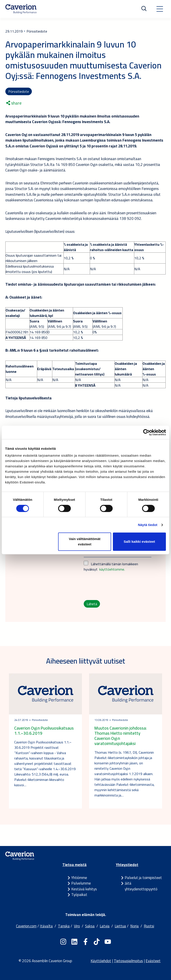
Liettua (120, 926)
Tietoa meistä (74, 865)
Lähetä (92, 604)
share (14, 103)
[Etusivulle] (21, 9)
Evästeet (153, 961)
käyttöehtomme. (112, 569)
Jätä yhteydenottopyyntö (141, 886)
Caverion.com (26, 926)
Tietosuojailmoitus (128, 961)
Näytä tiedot (148, 525)
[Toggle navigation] (160, 9)
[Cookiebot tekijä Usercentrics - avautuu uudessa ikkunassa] (146, 432)
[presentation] (118, 586)
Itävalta (46, 926)
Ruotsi (149, 926)
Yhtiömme (79, 878)
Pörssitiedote (19, 91)
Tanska (64, 926)
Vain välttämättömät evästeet (85, 542)
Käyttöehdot (101, 961)
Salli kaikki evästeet (139, 542)
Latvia (105, 926)
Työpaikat (79, 895)
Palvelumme (81, 883)
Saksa (90, 926)
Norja (134, 926)
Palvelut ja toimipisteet (143, 878)
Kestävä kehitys (84, 889)
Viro (77, 926)
